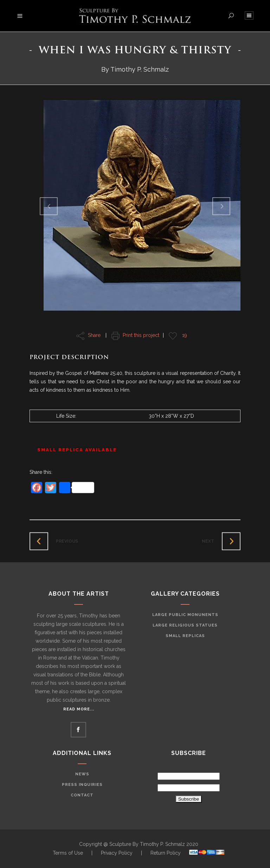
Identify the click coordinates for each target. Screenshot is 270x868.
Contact (82, 795)
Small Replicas (185, 636)
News (82, 774)
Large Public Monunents (185, 615)
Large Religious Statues (185, 625)
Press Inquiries (82, 785)
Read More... (79, 709)
